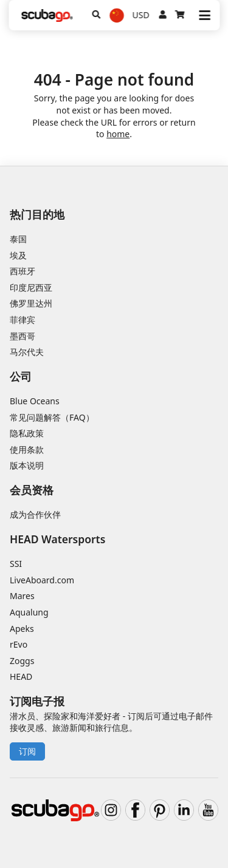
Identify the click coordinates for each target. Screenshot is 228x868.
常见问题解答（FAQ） (52, 417)
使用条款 (27, 449)
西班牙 (22, 271)
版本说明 (27, 465)
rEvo (19, 644)
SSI (16, 564)
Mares (22, 596)
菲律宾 (22, 320)
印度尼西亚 (31, 287)
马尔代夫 (27, 352)
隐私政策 (27, 433)
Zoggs (22, 661)
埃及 (18, 255)
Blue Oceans (35, 401)
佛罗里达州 (31, 303)
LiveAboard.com (42, 580)
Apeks (22, 629)
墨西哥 (22, 336)
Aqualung (29, 612)
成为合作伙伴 (35, 514)
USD (141, 15)
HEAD (21, 676)
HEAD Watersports (57, 539)
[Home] (47, 15)
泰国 (18, 239)
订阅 (27, 751)
